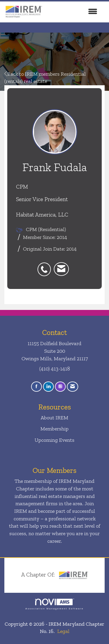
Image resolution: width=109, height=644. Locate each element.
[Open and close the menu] (73, 12)
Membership (54, 429)
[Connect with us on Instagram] (60, 387)
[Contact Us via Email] (73, 387)
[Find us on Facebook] (36, 387)
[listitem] (46, 266)
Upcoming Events (54, 440)
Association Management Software (54, 604)
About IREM (54, 418)
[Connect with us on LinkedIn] (48, 387)
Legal (63, 631)
